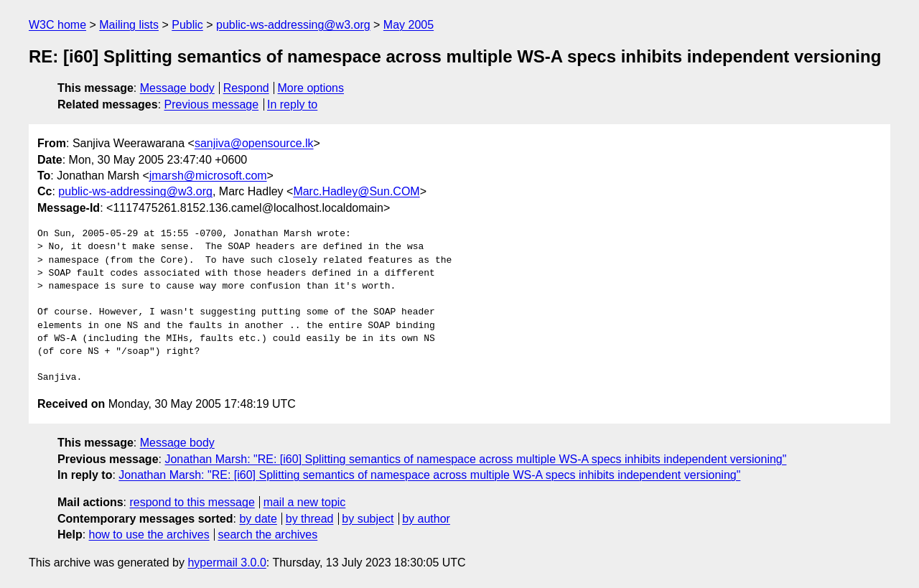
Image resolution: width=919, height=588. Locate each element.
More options (311, 88)
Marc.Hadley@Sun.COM (356, 191)
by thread (310, 519)
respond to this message (192, 502)
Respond (246, 88)
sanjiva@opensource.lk (254, 143)
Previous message (212, 104)
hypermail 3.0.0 (227, 563)
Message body (177, 88)
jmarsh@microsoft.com (208, 176)
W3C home (57, 25)
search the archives (268, 535)
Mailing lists (129, 25)
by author (426, 519)
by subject (368, 519)
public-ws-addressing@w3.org (293, 25)
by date (258, 519)
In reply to (292, 104)
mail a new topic (305, 502)
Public (187, 25)
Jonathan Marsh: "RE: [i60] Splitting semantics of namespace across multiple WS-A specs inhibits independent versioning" (475, 459)
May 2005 (409, 25)
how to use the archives (149, 535)
